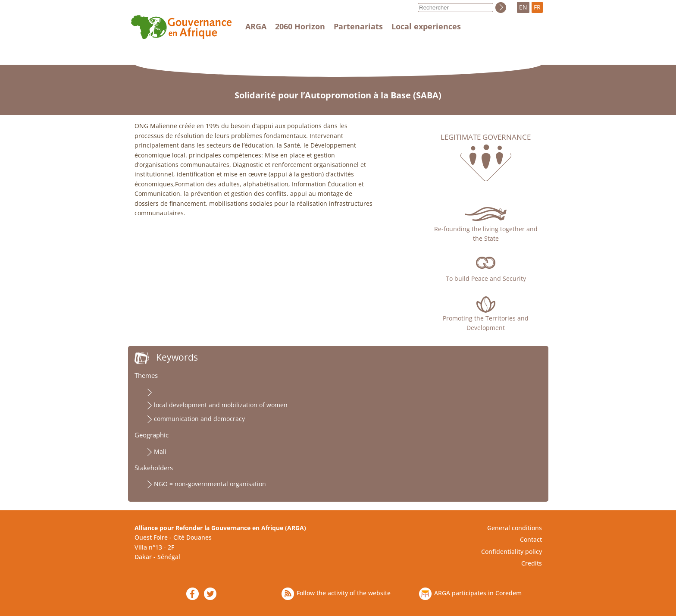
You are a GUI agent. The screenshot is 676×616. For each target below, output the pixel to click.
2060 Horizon (300, 26)
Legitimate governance (486, 137)
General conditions (515, 528)
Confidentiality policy (512, 552)
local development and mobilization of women (221, 405)
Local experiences (426, 26)
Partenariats (358, 26)
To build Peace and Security (486, 278)
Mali (160, 451)
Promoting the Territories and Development (486, 323)
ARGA (256, 26)
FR (537, 7)
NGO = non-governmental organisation (210, 484)
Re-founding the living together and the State (486, 234)
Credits (532, 563)
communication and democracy (199, 419)
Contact (531, 539)
